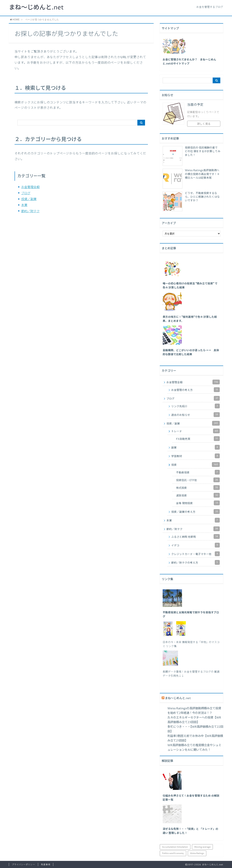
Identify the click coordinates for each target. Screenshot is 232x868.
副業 (196, 447)
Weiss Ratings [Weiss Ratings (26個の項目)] (197, 853)
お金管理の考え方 (196, 390)
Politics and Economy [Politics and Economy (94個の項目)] (173, 853)
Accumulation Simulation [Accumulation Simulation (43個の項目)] (175, 847)
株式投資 (198, 488)
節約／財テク (30, 211)
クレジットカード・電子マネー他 (196, 554)
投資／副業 (29, 199)
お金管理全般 (30, 187)
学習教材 (196, 456)
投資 (196, 465)
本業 (24, 205)
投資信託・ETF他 (198, 480)
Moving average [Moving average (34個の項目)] (202, 847)
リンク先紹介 (196, 406)
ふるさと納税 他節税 (196, 536)
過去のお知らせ (196, 415)
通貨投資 (198, 495)
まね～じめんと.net (36, 8)
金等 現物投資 (198, 503)
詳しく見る (204, 124)
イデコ (196, 545)
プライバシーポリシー (23, 865)
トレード (196, 431)
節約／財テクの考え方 (196, 562)
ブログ (26, 193)
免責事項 (46, 865)
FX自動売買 (198, 439)
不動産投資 (198, 472)
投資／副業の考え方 (196, 512)
